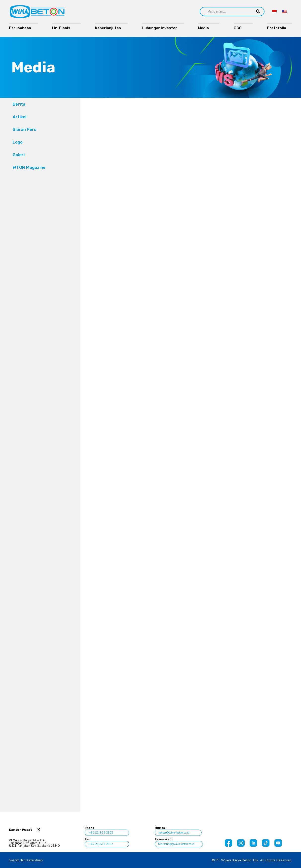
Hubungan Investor (159, 28)
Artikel (19, 117)
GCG (240, 28)
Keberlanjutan (108, 28)
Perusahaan (20, 28)
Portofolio (278, 28)
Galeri (19, 155)
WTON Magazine (29, 167)
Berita (19, 104)
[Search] (226, 12)
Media (205, 28)
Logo (18, 142)
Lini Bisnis (63, 28)
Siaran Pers (24, 129)
